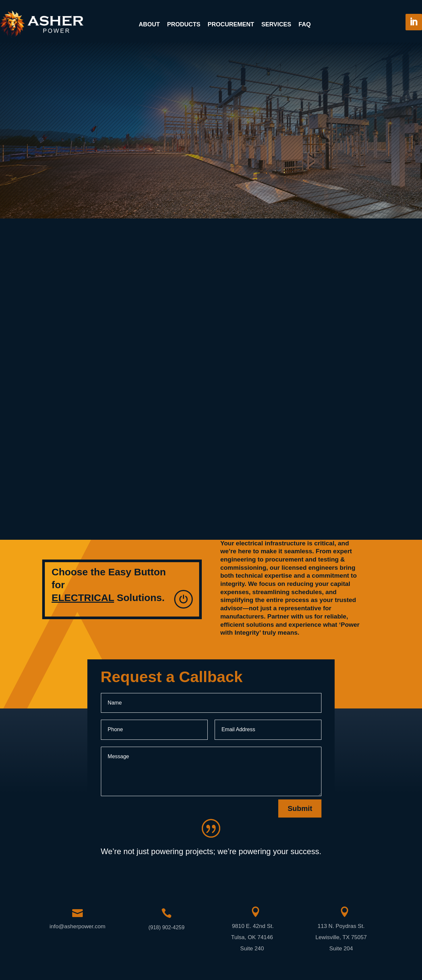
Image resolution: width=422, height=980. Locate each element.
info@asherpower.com (77, 926)
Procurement (231, 24)
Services (276, 24)
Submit (300, 808)
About (149, 24)
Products (184, 24)
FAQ (304, 24)
